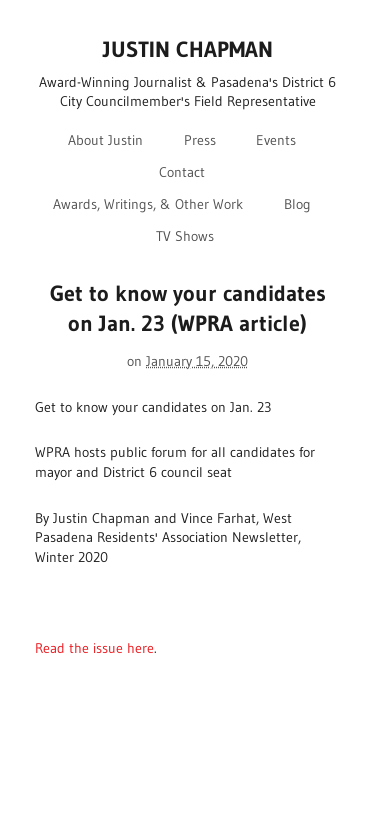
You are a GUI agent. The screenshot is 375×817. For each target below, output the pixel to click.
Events (276, 140)
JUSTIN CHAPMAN (188, 49)
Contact (182, 172)
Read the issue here (94, 648)
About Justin (105, 140)
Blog (297, 204)
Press (200, 140)
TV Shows (185, 236)
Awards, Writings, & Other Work (148, 204)
